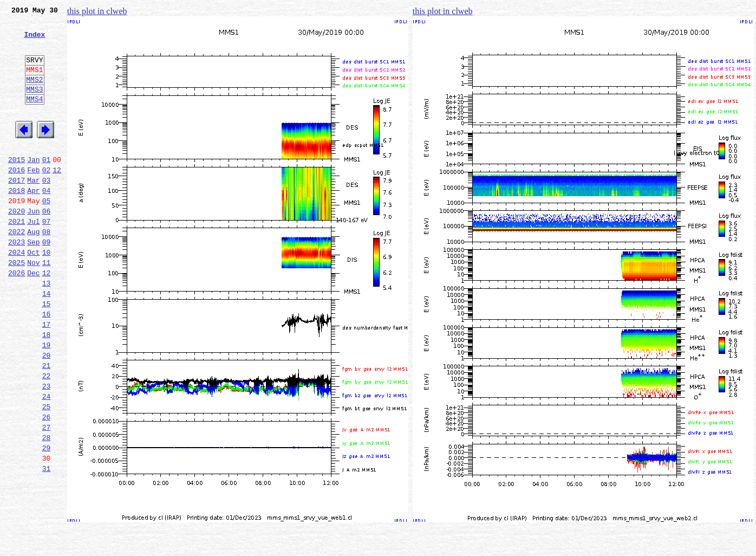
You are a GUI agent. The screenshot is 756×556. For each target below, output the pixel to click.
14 (47, 340)
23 (47, 448)
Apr (33, 221)
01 (47, 185)
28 (47, 507)
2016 (17, 197)
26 (47, 483)
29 (47, 519)
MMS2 (34, 94)
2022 (17, 269)
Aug (33, 269)
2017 (17, 209)
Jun (33, 245)
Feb (33, 197)
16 (47, 364)
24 (47, 460)
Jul (33, 257)
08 (47, 269)
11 (47, 305)
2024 (17, 293)
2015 (17, 185)
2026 (17, 316)
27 (47, 495)
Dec (33, 316)
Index (34, 41)
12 (57, 197)
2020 (17, 245)
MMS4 (34, 117)
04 (47, 221)
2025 (17, 305)
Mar (33, 209)
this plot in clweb (97, 11)
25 (47, 471)
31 (47, 543)
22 (47, 436)
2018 (17, 221)
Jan (33, 185)
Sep (33, 281)
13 (47, 328)
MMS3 (34, 105)
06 (47, 245)
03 (47, 209)
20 (47, 412)
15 (47, 352)
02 (47, 197)
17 (47, 376)
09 (47, 281)
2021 (17, 257)
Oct (33, 293)
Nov (33, 305)
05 (47, 233)
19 (47, 400)
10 (47, 293)
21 (47, 424)
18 (47, 388)
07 (47, 257)
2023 (17, 281)
